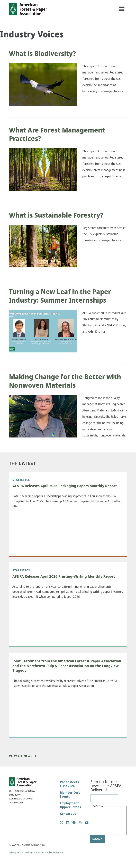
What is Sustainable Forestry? (56, 215)
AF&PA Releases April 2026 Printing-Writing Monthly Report (64, 576)
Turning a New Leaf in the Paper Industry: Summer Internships (60, 296)
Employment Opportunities (70, 805)
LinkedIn (69, 823)
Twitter (63, 823)
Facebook (76, 823)
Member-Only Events (70, 795)
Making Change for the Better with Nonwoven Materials (65, 381)
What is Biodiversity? (42, 54)
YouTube (87, 823)
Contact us (68, 814)
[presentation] (107, 821)
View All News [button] (21, 756)
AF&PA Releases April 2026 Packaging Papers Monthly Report (65, 486)
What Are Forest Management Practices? (57, 134)
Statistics (21, 480)
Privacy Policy (16, 853)
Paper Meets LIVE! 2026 (69, 784)
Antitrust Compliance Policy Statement (44, 853)
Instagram (82, 823)
